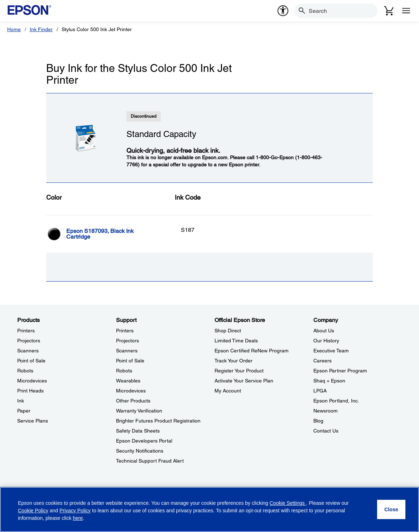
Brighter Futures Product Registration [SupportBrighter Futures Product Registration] (158, 421)
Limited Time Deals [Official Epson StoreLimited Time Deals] (236, 341)
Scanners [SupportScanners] (127, 351)
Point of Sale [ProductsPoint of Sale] (31, 361)
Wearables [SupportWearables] (128, 381)
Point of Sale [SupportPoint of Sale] (130, 361)
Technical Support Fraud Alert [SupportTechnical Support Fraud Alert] (150, 461)
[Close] (391, 509)
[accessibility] (283, 11)
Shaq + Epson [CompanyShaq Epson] (329, 381)
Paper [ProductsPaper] (24, 411)
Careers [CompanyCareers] (322, 361)
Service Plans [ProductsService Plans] (33, 421)
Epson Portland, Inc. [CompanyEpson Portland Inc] (336, 401)
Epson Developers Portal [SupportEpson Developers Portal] (144, 441)
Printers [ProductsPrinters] (26, 331)
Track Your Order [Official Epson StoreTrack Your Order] (233, 361)
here (78, 518)
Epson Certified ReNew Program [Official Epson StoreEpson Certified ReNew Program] (252, 351)
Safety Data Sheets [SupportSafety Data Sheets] (138, 431)
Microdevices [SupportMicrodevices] (131, 391)
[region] (209, 509)
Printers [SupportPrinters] (125, 331)
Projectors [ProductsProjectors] (29, 341)
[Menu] (406, 11)
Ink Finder (41, 29)
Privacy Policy (75, 511)
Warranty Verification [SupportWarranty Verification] (139, 411)
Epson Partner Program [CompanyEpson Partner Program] (340, 371)
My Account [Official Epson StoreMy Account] (228, 391)
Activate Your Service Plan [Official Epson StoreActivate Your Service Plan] (244, 381)
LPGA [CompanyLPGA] (320, 391)
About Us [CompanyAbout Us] (324, 331)
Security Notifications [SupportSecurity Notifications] (140, 451)
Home (14, 29)
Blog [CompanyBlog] (318, 421)
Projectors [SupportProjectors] (127, 341)
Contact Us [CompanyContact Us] (326, 431)
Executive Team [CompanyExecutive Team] (331, 351)
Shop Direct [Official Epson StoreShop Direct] (228, 331)
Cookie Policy (33, 511)
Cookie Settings (288, 503)
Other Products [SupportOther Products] (133, 401)
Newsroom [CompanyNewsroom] (326, 411)
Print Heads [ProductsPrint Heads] (30, 391)
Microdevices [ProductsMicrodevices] (32, 381)
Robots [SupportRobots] (124, 371)
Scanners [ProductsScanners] (28, 351)
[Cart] (389, 11)
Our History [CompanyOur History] (326, 341)
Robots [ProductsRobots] (25, 371)
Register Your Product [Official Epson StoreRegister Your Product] (239, 371)
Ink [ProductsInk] (21, 401)
